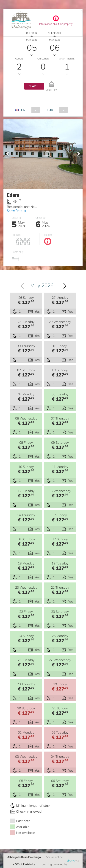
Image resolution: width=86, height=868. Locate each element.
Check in (32, 33)
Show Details (16, 211)
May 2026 (42, 285)
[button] (34, 86)
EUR (50, 110)
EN (23, 110)
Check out (54, 33)
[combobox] (29, 110)
